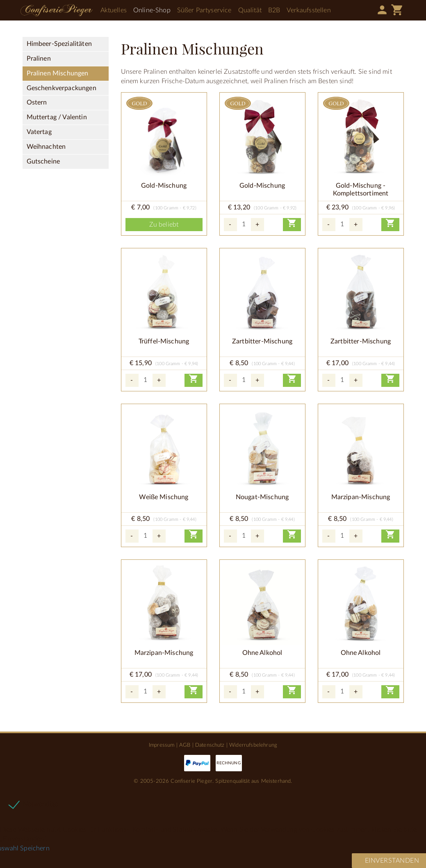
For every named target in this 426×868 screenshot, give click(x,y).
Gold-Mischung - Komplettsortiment (361, 190)
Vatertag (39, 132)
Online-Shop (152, 10)
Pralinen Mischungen (58, 73)
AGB (185, 745)
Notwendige (41, 804)
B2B (274, 10)
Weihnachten (46, 147)
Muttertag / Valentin (57, 117)
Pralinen (39, 59)
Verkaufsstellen (309, 10)
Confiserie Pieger (57, 10)
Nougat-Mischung (262, 497)
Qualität (250, 10)
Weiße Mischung (164, 497)
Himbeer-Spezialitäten (59, 44)
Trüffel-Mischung (164, 341)
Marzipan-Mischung (361, 497)
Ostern (37, 102)
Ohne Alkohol (262, 653)
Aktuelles (114, 10)
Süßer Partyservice (204, 10)
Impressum (162, 745)
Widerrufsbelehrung (253, 745)
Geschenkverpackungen (62, 88)
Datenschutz (210, 745)
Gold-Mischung (164, 186)
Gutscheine (43, 161)
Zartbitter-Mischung (262, 341)
